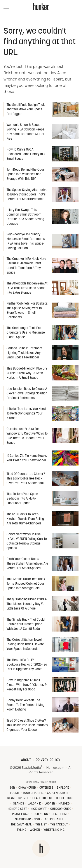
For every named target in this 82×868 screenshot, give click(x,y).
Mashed (64, 804)
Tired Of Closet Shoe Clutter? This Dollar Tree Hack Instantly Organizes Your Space (27, 725)
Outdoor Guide (61, 809)
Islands (18, 804)
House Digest (65, 798)
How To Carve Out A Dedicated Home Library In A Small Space (26, 154)
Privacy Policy (48, 760)
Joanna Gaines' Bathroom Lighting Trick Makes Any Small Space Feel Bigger (24, 353)
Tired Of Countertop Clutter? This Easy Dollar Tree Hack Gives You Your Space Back (26, 479)
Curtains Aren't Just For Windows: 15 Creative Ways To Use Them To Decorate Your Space (27, 436)
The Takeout (59, 825)
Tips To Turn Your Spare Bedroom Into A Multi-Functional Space (22, 499)
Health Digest (42, 798)
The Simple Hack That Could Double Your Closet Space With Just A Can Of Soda (26, 624)
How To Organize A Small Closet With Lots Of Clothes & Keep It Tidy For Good (27, 685)
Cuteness (46, 788)
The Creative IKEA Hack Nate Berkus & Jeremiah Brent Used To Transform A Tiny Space (26, 266)
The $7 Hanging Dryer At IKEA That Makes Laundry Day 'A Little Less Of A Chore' (27, 604)
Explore (63, 788)
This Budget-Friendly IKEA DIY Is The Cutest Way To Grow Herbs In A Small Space (27, 373)
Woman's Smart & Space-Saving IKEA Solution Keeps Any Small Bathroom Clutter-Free (26, 132)
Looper (50, 804)
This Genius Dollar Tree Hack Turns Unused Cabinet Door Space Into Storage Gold (26, 584)
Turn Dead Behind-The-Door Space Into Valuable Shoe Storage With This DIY (25, 174)
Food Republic (33, 793)
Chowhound (27, 788)
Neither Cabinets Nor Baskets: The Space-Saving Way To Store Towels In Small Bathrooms (27, 311)
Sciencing (41, 814)
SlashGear (23, 819)
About (26, 760)
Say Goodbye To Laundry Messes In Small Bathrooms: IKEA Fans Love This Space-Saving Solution (26, 241)
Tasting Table (53, 819)
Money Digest (17, 809)
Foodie (15, 793)
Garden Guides (58, 793)
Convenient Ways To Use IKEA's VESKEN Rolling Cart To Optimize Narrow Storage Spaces (27, 541)
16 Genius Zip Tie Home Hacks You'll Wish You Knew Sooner (27, 458)
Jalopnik (34, 804)
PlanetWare (21, 814)
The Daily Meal (21, 825)
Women (35, 830)
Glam (11, 798)
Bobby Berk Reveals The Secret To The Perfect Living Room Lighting (25, 705)
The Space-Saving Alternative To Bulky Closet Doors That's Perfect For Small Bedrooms (27, 195)
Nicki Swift (38, 809)
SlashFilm (59, 814)
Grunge (23, 798)
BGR (12, 788)
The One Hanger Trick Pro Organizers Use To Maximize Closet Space (26, 333)
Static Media (31, 768)
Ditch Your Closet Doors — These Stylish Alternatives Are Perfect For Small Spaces (27, 564)
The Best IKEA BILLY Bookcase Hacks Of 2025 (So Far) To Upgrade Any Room (27, 665)
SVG (37, 819)
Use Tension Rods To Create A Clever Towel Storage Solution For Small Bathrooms (27, 394)
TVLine (22, 830)
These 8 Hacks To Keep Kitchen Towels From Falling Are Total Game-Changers (25, 519)
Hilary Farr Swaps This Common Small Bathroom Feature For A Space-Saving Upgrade (25, 217)
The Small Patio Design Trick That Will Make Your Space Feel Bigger (26, 110)
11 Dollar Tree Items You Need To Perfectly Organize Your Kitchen (26, 414)
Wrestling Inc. (54, 830)
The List (41, 825)
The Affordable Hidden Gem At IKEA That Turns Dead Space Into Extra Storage (27, 288)
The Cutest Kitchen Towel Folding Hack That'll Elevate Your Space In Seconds (25, 645)
